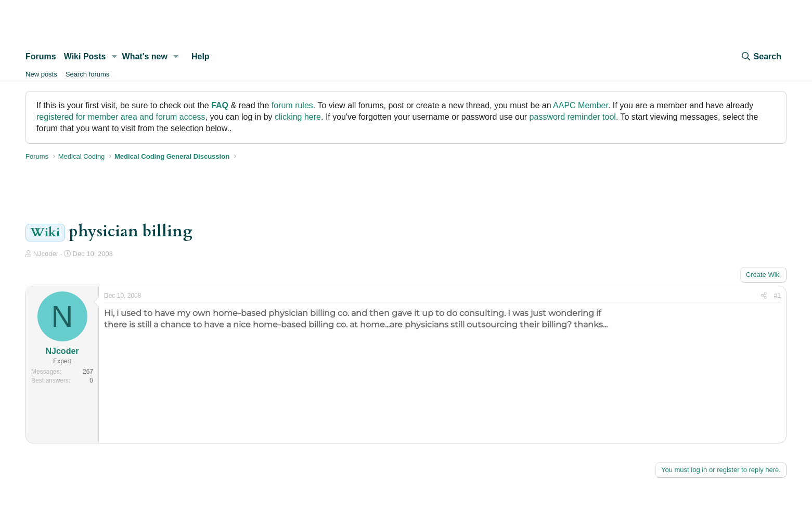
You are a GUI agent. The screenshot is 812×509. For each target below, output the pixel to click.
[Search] (761, 57)
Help (201, 56)
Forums (41, 56)
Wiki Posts (85, 56)
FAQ (220, 105)
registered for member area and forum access (121, 117)
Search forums (88, 74)
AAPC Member (581, 105)
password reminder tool (573, 117)
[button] (114, 57)
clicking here (298, 117)
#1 (777, 296)
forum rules (292, 105)
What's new (145, 56)
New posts (41, 74)
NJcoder (46, 254)
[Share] (764, 296)
